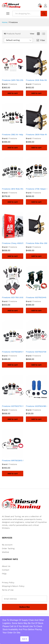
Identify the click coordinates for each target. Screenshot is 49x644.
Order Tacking (8, 548)
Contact (6, 570)
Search (44, 14)
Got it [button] (25, 639)
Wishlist (5, 552)
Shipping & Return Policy (13, 586)
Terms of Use (8, 590)
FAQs (4, 574)
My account (7, 545)
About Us (6, 566)
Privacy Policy (8, 582)
